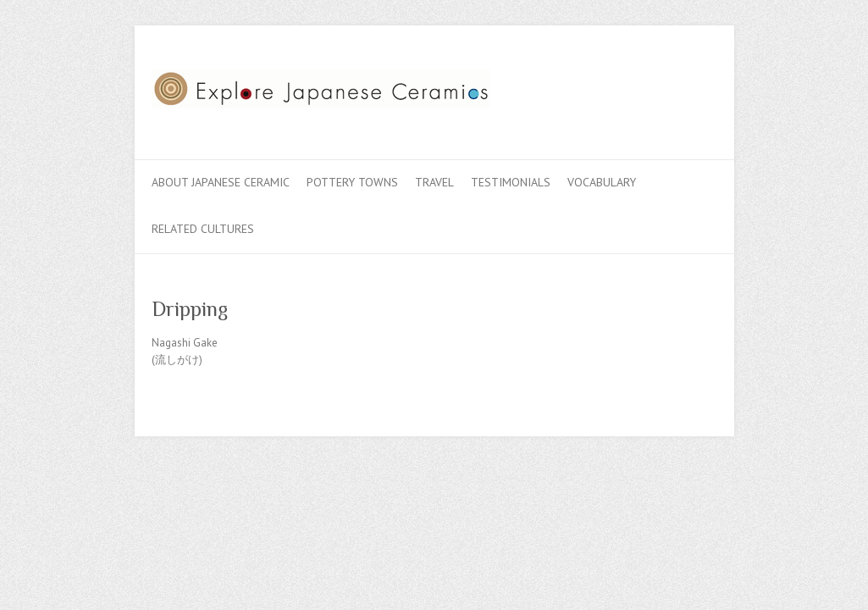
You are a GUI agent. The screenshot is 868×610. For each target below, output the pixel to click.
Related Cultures (203, 229)
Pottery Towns (352, 182)
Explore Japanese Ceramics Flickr (675, 87)
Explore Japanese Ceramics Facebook (624, 87)
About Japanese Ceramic (221, 182)
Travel (434, 182)
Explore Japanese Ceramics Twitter (650, 87)
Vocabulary (602, 182)
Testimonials (511, 182)
